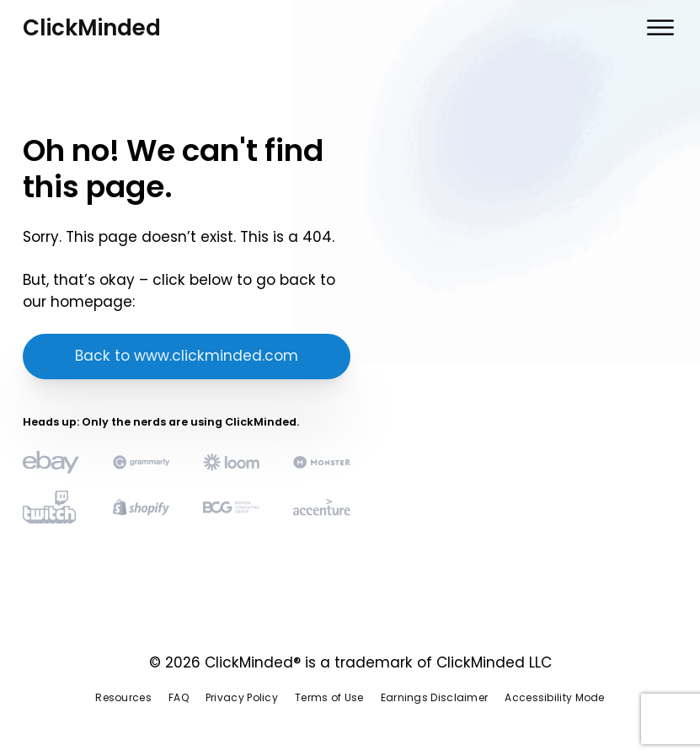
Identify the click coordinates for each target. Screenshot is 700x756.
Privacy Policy (242, 697)
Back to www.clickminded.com (187, 356)
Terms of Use (329, 697)
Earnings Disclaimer (435, 697)
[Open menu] (660, 28)
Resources (123, 697)
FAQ (179, 697)
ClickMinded (92, 28)
